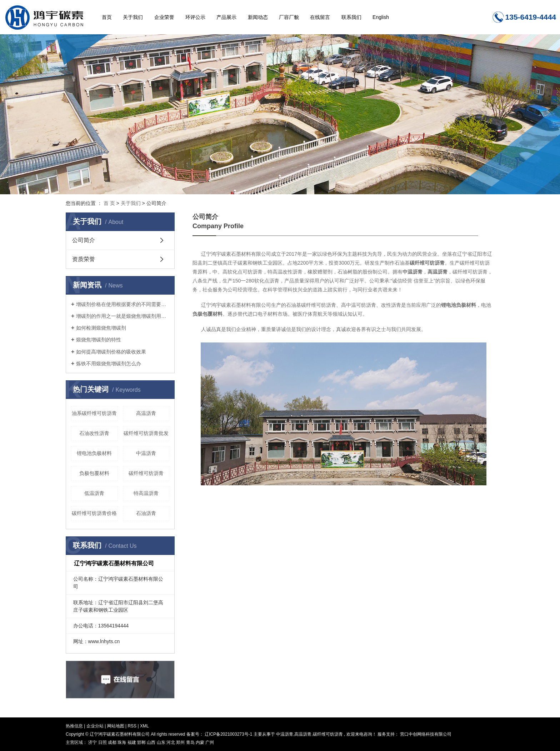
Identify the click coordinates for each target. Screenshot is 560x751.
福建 (132, 742)
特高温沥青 (146, 493)
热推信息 (74, 726)
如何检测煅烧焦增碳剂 (101, 328)
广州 (210, 742)
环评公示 (195, 17)
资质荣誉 (84, 259)
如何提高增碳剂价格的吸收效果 (111, 352)
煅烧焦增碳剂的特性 (99, 340)
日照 (103, 742)
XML (144, 726)
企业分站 (95, 726)
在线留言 (320, 17)
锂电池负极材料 (94, 453)
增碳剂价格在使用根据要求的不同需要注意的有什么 (123, 304)
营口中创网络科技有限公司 (425, 734)
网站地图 (116, 726)
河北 (171, 742)
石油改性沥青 (94, 433)
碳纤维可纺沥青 (146, 473)
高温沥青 (146, 413)
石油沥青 (146, 513)
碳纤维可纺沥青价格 (94, 513)
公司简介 (84, 240)
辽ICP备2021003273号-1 (228, 734)
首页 (107, 17)
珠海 (122, 742)
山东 (162, 742)
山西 (152, 742)
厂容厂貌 (289, 17)
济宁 (93, 742)
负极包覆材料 (94, 473)
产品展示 (226, 17)
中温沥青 (146, 453)
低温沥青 (94, 493)
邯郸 (142, 742)
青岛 (191, 742)
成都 (113, 742)
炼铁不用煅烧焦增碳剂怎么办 (109, 364)
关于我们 (133, 17)
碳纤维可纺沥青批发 (146, 433)
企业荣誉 (164, 17)
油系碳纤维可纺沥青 (94, 413)
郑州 (181, 742)
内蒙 (201, 742)
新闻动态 (258, 17)
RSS (132, 726)
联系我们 (351, 17)
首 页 (109, 203)
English (381, 17)
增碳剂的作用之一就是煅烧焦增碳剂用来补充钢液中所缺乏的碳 (123, 316)
